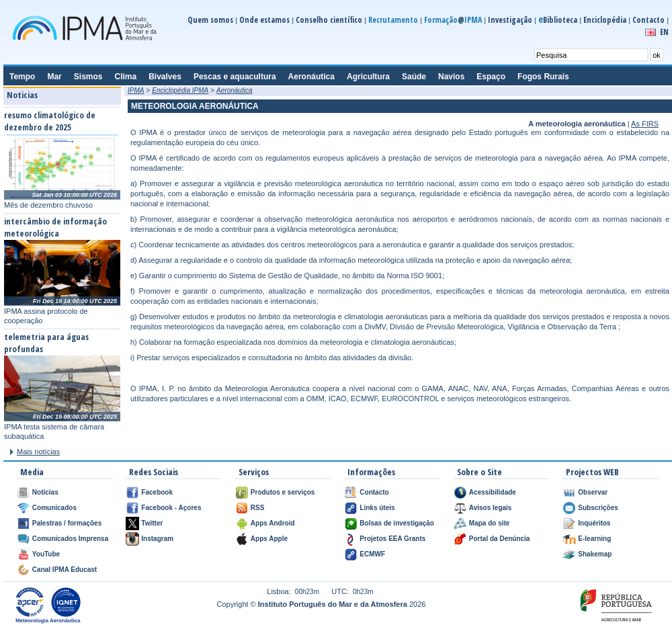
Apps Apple (269, 539)
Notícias (45, 492)
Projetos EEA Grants (392, 539)
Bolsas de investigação (397, 523)
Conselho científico (329, 20)
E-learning (594, 539)
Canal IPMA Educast (65, 570)
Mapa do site (490, 523)
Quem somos (210, 20)
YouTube (46, 554)
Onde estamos (264, 20)
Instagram (157, 539)
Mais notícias (38, 452)
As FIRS (645, 124)
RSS (258, 508)
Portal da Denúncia (500, 539)
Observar (593, 492)
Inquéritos (594, 523)
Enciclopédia (605, 20)
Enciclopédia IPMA (180, 90)
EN (664, 32)
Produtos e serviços (283, 492)
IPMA (136, 90)
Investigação (510, 20)
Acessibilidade (493, 492)
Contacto (648, 20)
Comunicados (54, 508)
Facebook (157, 492)
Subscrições (598, 508)
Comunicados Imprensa (70, 539)
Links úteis (377, 508)
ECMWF (372, 554)
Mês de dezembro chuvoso (48, 205)
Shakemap (595, 554)
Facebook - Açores (171, 508)
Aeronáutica (234, 90)
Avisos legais (491, 508)
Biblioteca (558, 20)
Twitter (152, 523)
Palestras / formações (67, 523)
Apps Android (273, 523)
